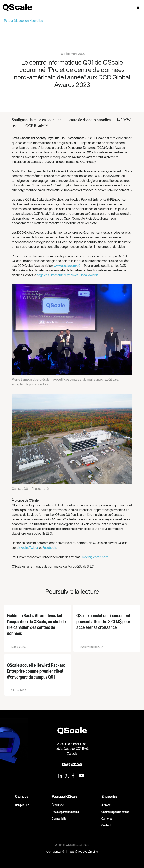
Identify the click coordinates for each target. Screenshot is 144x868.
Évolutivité (58, 805)
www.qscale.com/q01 (68, 266)
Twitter (34, 548)
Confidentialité (55, 852)
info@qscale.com (72, 764)
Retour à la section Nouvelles (23, 21)
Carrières (107, 818)
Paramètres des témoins (83, 852)
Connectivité (59, 818)
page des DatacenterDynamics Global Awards (67, 275)
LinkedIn (22, 548)
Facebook (49, 548)
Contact (106, 825)
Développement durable (65, 812)
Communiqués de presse (115, 812)
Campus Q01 (22, 805)
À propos (106, 805)
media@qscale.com (95, 557)
